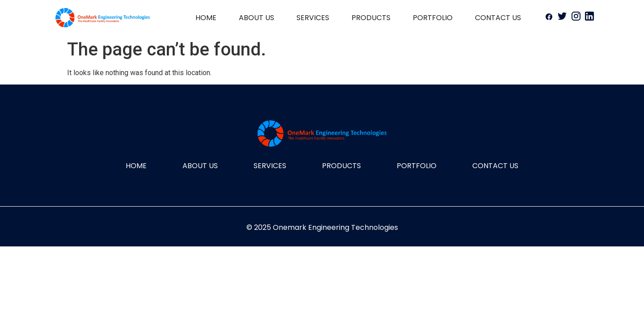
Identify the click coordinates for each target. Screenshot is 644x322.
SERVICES (313, 18)
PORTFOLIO (433, 18)
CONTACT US (498, 18)
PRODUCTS (371, 18)
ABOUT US (256, 18)
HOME (206, 18)
